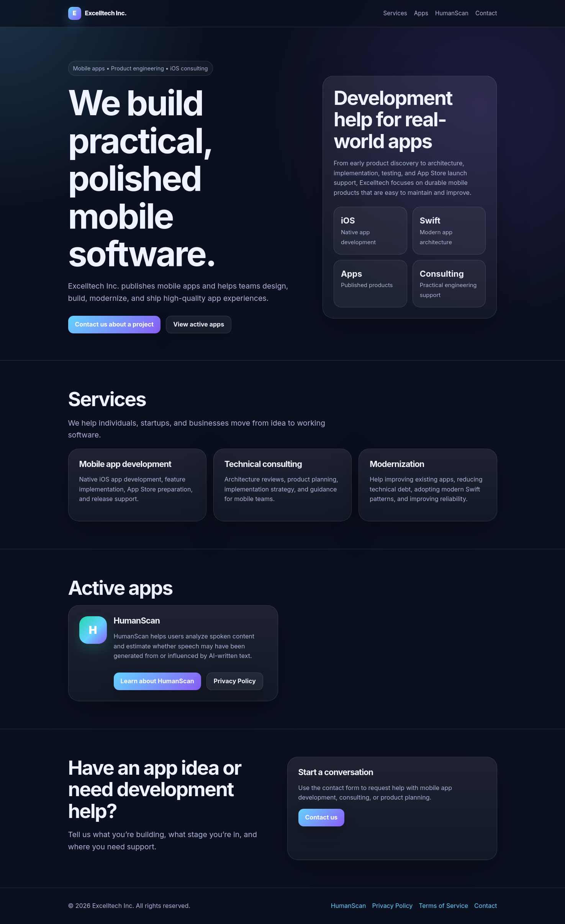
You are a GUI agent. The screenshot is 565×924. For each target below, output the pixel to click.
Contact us (322, 817)
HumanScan (452, 13)
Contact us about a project (115, 324)
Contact (486, 13)
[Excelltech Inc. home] (97, 13)
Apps (421, 13)
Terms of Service (443, 906)
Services (395, 13)
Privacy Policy (235, 681)
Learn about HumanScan (157, 681)
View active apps (199, 324)
